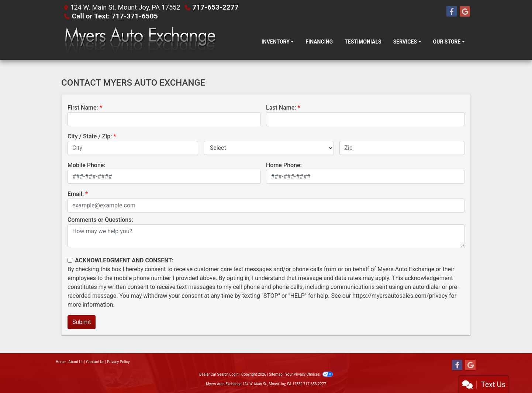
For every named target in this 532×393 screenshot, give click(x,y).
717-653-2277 (216, 7)
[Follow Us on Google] (465, 12)
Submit (82, 322)
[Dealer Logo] (140, 42)
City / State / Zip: (90, 136)
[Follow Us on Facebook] (452, 12)
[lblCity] (133, 148)
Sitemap (276, 374)
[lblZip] (402, 148)
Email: (76, 194)
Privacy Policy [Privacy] (118, 362)
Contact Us (95, 362)
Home (61, 362)
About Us (76, 362)
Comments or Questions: (100, 220)
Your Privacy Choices (309, 374)
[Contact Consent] (70, 260)
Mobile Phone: (87, 165)
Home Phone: (284, 165)
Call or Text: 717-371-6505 (115, 16)
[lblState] (269, 148)
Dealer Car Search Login (219, 374)
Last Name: (281, 108)
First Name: (83, 108)
